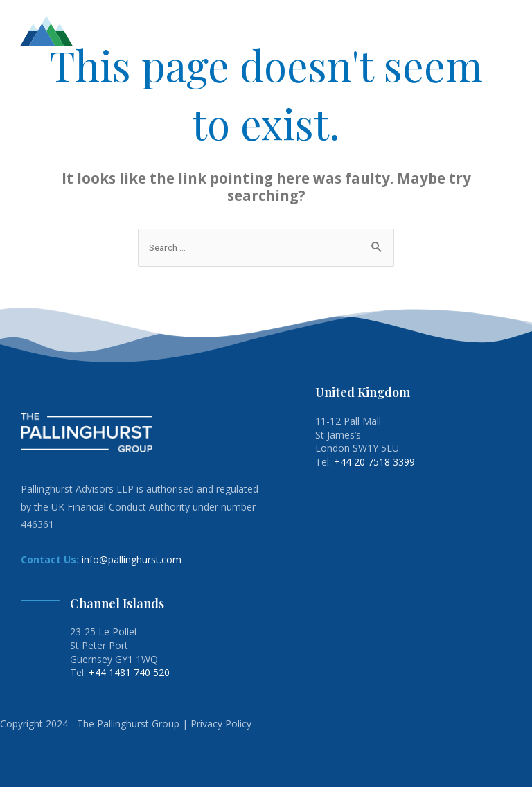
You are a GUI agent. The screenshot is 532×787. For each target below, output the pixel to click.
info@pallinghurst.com (132, 559)
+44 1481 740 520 (129, 672)
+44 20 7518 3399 (374, 462)
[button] (513, 31)
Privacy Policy (221, 724)
